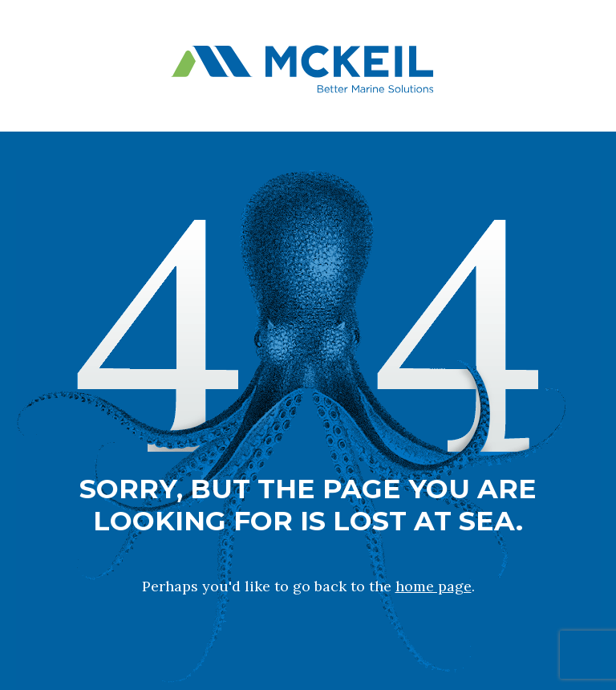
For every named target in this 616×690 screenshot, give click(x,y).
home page (434, 586)
